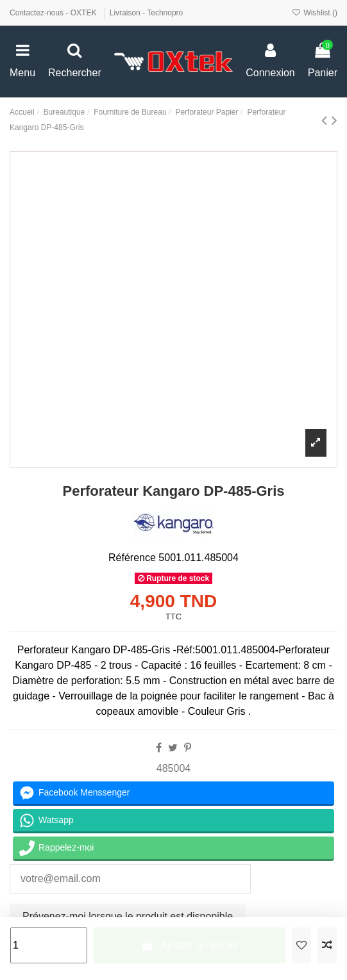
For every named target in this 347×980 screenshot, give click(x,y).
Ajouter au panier (189, 945)
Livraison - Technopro (147, 13)
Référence (132, 558)
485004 (173, 768)
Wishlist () (315, 13)
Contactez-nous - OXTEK (54, 13)
